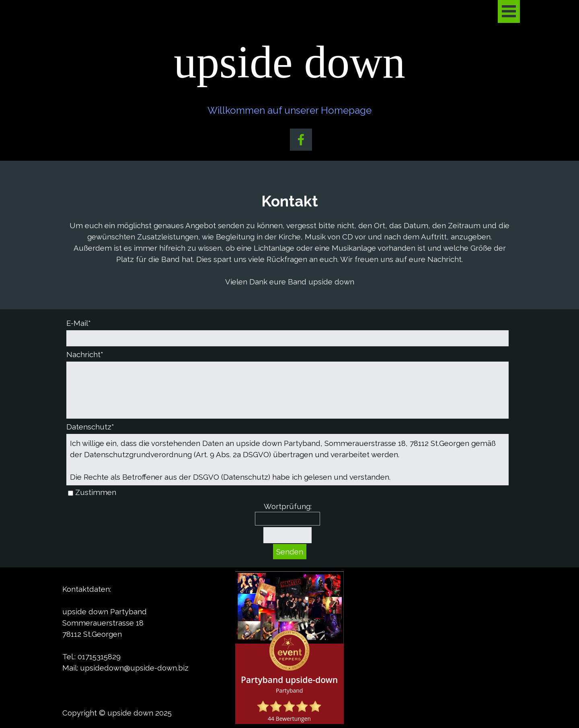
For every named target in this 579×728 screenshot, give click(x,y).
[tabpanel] (289, 239)
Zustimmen (96, 492)
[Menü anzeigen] (509, 11)
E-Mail (79, 323)
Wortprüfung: (288, 506)
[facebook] (301, 140)
